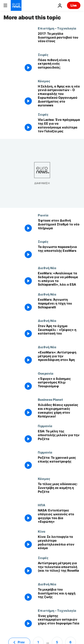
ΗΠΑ (42, 505)
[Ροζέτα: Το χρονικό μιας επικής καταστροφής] (59, 464)
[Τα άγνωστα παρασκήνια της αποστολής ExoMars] (59, 253)
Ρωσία (43, 215)
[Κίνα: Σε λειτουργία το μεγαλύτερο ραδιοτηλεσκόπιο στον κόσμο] (59, 543)
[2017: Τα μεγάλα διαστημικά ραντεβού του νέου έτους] (59, 40)
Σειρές (43, 55)
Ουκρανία (46, 373)
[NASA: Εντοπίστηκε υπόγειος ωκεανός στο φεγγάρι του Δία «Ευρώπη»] (59, 516)
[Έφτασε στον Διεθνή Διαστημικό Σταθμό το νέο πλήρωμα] (59, 226)
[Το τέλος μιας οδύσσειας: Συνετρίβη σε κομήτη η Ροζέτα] (59, 490)
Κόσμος (44, 81)
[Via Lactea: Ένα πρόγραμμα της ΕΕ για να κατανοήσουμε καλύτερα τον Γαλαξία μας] (59, 126)
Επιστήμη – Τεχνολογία (57, 28)
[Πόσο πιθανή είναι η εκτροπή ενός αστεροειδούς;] (59, 66)
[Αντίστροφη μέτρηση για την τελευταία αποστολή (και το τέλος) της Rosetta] (59, 569)
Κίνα (42, 531)
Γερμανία (45, 426)
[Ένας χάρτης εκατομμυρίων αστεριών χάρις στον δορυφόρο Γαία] (59, 622)
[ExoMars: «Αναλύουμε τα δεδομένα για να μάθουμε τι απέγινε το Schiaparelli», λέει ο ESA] (59, 279)
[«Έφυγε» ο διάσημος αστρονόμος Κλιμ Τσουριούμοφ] (59, 385)
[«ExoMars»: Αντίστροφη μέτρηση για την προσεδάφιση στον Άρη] (59, 358)
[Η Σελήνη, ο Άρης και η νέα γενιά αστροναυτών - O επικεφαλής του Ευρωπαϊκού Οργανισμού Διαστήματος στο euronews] (59, 96)
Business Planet (50, 399)
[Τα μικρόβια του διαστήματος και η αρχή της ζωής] (59, 595)
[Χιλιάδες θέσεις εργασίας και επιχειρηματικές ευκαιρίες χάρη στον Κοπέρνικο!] (59, 411)
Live (74, 5)
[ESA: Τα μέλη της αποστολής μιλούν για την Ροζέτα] (59, 437)
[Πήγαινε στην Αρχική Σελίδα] (16, 5)
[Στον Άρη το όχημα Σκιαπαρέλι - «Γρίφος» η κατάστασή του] (59, 332)
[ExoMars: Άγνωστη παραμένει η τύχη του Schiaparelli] (59, 306)
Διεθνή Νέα (47, 268)
